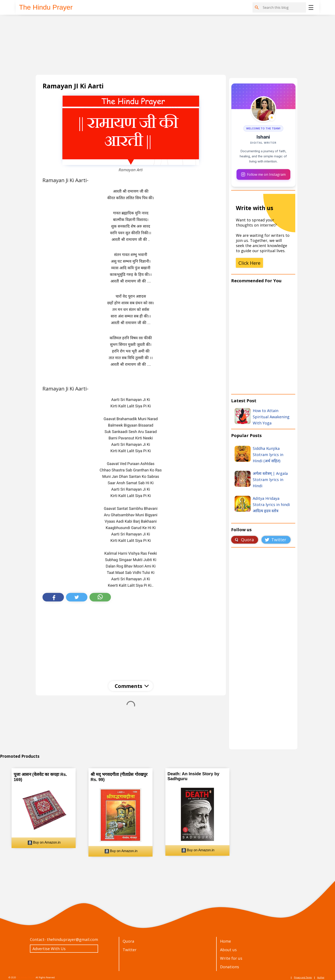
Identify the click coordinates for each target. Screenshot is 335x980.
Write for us (231, 958)
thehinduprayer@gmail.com (72, 939)
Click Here (249, 263)
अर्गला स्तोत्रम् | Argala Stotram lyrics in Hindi (270, 480)
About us (228, 950)
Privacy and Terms (303, 977)
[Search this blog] (284, 7)
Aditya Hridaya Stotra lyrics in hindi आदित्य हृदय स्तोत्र (271, 505)
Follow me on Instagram (263, 174)
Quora (128, 941)
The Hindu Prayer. (26, 977)
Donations (230, 967)
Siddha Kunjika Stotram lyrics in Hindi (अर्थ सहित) (268, 455)
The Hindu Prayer (46, 7)
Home (226, 941)
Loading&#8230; (263, 653)
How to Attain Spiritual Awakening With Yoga (271, 417)
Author (321, 977)
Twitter (130, 950)
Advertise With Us (49, 949)
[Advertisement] (164, 45)
